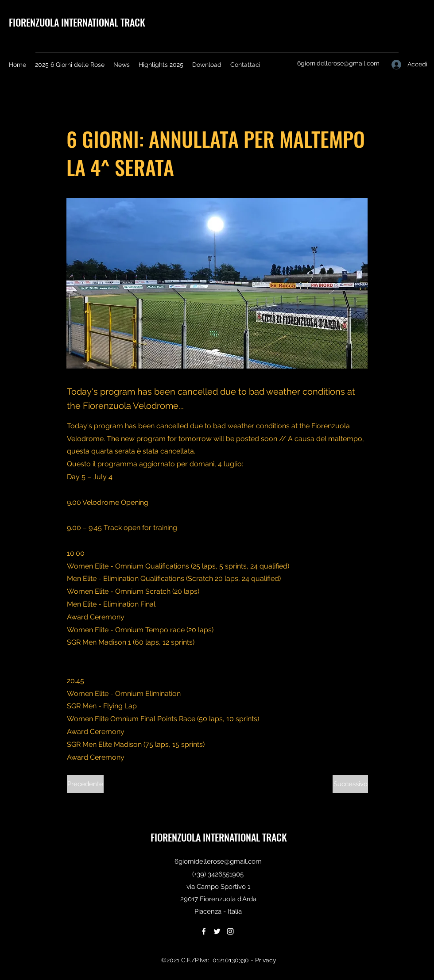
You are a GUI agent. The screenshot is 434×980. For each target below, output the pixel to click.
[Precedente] (85, 784)
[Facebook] (204, 931)
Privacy (266, 960)
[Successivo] (350, 784)
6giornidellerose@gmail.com (338, 63)
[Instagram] (230, 931)
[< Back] (96, 109)
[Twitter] (217, 931)
